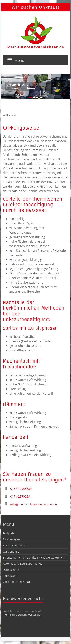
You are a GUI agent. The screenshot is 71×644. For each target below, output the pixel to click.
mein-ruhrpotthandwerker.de (22, 615)
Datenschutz (11, 570)
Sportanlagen (11, 539)
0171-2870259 (20, 496)
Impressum (10, 576)
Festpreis (9, 533)
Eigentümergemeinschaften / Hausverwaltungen (34, 558)
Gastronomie (11, 551)
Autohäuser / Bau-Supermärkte (23, 564)
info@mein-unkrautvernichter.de (34, 504)
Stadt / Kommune (14, 545)
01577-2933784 (21, 489)
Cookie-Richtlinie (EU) (16, 582)
